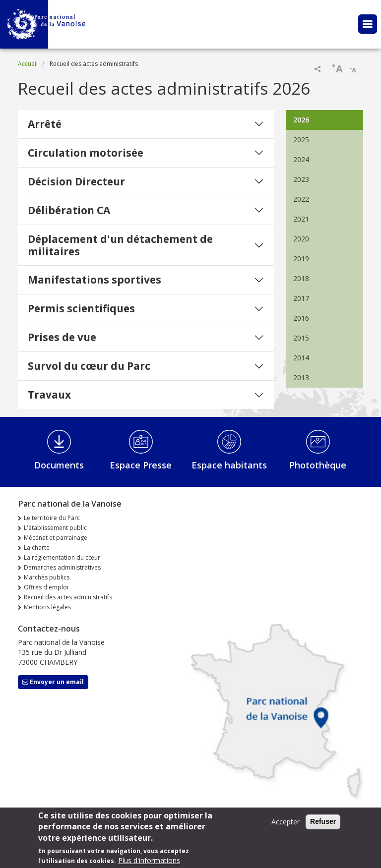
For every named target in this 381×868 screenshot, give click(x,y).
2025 (301, 140)
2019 (301, 259)
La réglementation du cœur (62, 557)
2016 (301, 318)
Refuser (323, 825)
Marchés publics (47, 577)
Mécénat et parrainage (56, 538)
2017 (301, 298)
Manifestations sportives (95, 280)
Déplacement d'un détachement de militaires (120, 245)
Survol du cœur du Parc (89, 366)
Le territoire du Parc (52, 518)
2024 (301, 159)
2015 (301, 338)
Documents (59, 465)
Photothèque (318, 465)
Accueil (28, 64)
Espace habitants (229, 465)
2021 (301, 219)
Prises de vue (62, 337)
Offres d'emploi (46, 587)
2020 (301, 239)
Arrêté (45, 124)
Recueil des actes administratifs (68, 597)
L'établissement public (55, 528)
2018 (301, 278)
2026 (301, 120)
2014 (301, 358)
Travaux (49, 395)
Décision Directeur (76, 181)
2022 (301, 199)
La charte (37, 548)
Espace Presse (141, 465)
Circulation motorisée (86, 153)
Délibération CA (69, 210)
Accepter (286, 825)
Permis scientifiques (81, 308)
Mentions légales (47, 607)
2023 (301, 179)
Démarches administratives (62, 567)
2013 (301, 377)
